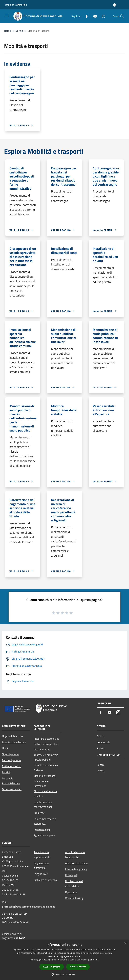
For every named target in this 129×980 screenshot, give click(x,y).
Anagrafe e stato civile (46, 739)
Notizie (101, 736)
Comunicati (103, 742)
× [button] (125, 943)
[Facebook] (85, 16)
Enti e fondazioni (12, 766)
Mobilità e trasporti (45, 776)
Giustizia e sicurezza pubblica (45, 794)
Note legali (71, 875)
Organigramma (11, 754)
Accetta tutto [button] (52, 967)
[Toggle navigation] (7, 16)
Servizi (19, 31)
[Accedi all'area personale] (115, 5)
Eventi (100, 771)
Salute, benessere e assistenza (45, 821)
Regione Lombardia (16, 5)
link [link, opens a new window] (97, 960)
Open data (71, 892)
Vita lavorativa (42, 749)
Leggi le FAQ (41, 874)
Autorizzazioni (42, 830)
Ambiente (39, 813)
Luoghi (101, 765)
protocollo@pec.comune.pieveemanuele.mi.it (28, 907)
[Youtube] (94, 16)
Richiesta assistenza (45, 880)
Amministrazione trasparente (75, 855)
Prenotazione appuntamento (42, 855)
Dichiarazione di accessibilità (74, 884)
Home (7, 31)
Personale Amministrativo (11, 781)
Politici (6, 772)
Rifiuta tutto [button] (78, 967)
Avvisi (100, 748)
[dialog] (64, 960)
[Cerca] (122, 16)
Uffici (5, 748)
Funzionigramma (12, 760)
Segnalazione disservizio (41, 865)
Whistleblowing (74, 898)
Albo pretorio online (76, 863)
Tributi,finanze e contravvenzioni (43, 804)
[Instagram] (102, 16)
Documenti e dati (12, 789)
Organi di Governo (12, 736)
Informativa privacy (76, 869)
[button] (64, 974)
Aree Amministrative (14, 742)
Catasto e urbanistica (46, 765)
